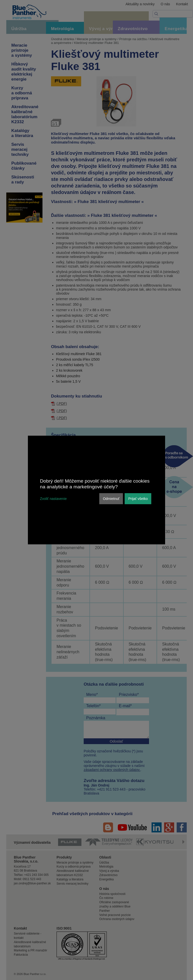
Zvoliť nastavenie (53, 499)
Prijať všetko (138, 499)
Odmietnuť (111, 499)
